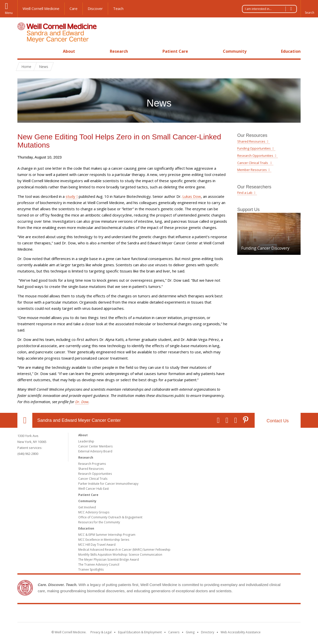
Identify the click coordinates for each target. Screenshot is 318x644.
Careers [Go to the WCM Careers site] (174, 632)
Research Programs (92, 464)
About (69, 51)
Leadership (86, 441)
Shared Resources (251, 141)
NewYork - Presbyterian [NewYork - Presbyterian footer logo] (201, 614)
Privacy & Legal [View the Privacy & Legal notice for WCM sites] (101, 632)
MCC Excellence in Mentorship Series (104, 540)
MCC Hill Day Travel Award (97, 545)
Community (235, 51)
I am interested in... (271, 9)
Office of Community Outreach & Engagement (110, 517)
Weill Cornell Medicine (41, 8)
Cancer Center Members (95, 446)
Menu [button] (9, 13)
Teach (118, 8)
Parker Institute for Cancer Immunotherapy (108, 484)
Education (291, 51)
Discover (95, 8)
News (44, 67)
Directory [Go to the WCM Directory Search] (208, 632)
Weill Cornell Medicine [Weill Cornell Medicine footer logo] (123, 614)
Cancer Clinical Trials (253, 163)
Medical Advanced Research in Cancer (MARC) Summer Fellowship (124, 550)
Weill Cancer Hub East (94, 489)
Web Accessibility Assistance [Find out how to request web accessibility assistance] (241, 632)
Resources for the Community (99, 522)
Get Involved (87, 507)
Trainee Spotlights (91, 569)
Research (119, 51)
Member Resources (252, 170)
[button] (309, 9)
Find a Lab (245, 193)
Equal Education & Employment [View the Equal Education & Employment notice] (140, 632)
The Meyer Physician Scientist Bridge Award (109, 560)
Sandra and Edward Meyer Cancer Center (79, 420)
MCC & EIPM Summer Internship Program (107, 535)
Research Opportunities (255, 156)
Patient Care (175, 51)
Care (74, 8)
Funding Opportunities (254, 148)
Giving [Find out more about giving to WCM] (190, 632)
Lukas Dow (192, 196)
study (70, 196)
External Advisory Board (95, 451)
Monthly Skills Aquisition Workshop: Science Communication (120, 555)
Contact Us (278, 421)
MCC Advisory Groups (94, 512)
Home (23, 51)
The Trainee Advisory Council (99, 564)
